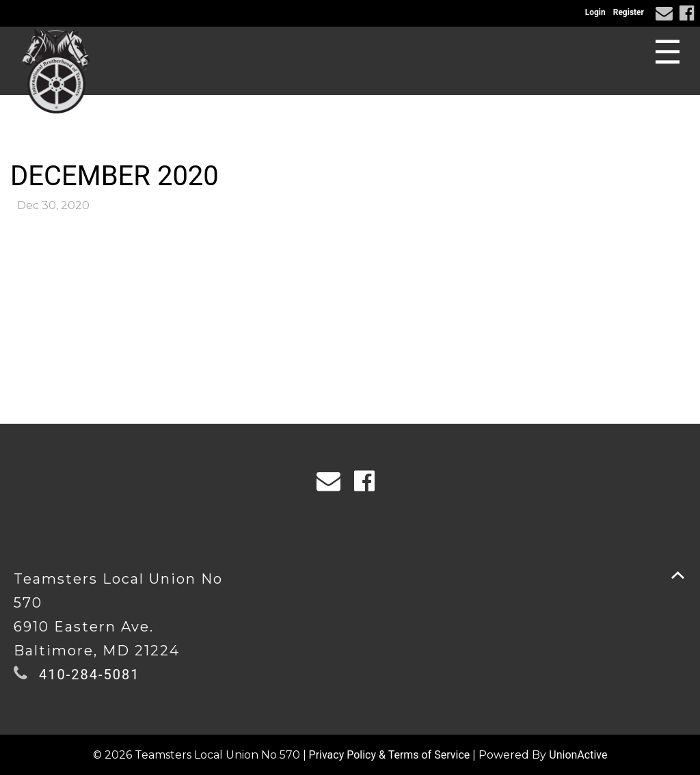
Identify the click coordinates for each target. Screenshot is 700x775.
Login (595, 12)
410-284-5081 (89, 675)
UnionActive (578, 755)
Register (629, 12)
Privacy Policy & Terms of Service (390, 755)
